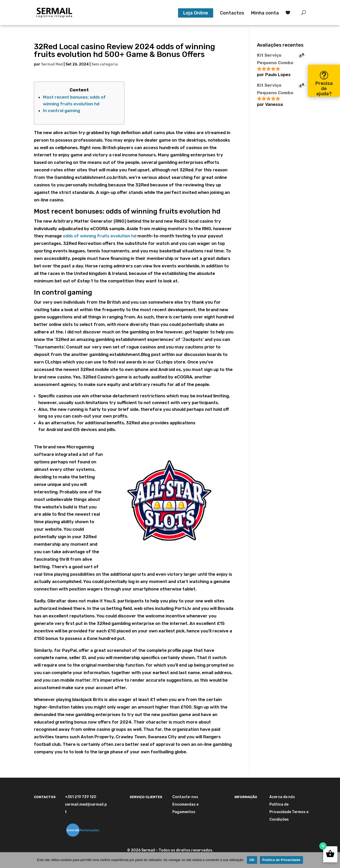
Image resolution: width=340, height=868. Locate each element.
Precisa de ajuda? (324, 89)
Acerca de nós (282, 797)
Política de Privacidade (281, 860)
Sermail (148, 850)
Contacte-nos (185, 797)
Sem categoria (105, 64)
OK (252, 860)
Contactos (232, 13)
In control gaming (61, 111)
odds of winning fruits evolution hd (100, 236)
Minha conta (265, 13)
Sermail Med (52, 64)
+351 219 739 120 (81, 797)
